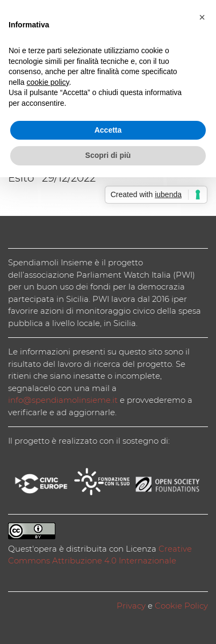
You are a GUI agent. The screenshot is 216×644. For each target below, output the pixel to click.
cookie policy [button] (48, 82)
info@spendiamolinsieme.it (63, 400)
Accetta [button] (108, 130)
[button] (202, 17)
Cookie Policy (181, 606)
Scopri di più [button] (108, 155)
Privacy (131, 606)
